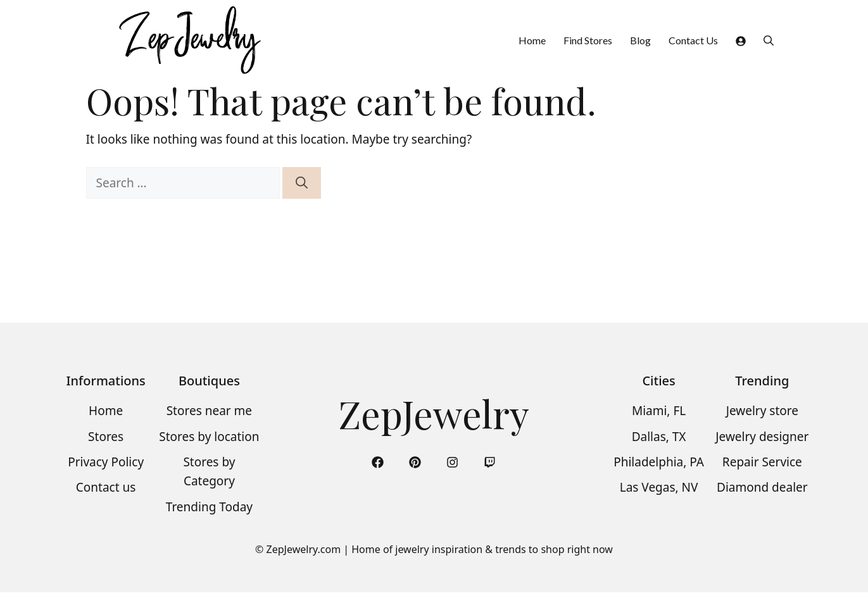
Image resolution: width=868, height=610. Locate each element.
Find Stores (588, 40)
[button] (769, 40)
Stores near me (209, 411)
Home (532, 40)
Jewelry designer (762, 437)
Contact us (106, 487)
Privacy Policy (106, 462)
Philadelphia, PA (659, 462)
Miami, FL (659, 411)
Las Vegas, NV (659, 487)
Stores (106, 437)
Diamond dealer (762, 487)
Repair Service (762, 462)
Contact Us (693, 40)
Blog (640, 40)
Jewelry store (762, 411)
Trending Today (209, 507)
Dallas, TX (659, 437)
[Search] (302, 183)
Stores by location (209, 437)
